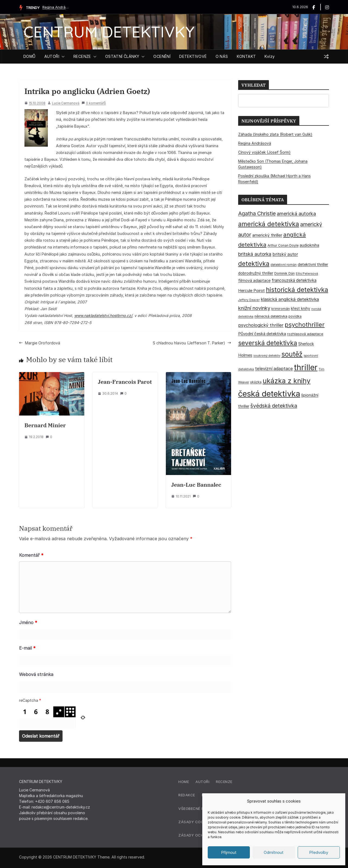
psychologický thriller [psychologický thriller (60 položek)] (261, 325)
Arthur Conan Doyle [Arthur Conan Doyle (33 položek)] (283, 245)
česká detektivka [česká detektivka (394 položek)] (269, 394)
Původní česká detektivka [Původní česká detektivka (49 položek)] (262, 334)
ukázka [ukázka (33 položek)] (256, 382)
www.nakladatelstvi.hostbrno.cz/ (103, 315)
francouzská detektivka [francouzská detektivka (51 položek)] (294, 280)
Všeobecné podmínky (200, 809)
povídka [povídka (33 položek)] (295, 316)
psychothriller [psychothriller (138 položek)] (305, 325)
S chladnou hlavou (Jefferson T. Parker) (192, 343)
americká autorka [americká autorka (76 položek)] (296, 214)
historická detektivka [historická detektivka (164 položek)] (297, 290)
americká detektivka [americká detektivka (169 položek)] (269, 224)
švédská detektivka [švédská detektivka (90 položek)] (274, 406)
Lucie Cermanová (66, 103)
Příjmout (229, 852)
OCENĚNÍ (162, 56)
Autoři (202, 782)
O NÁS (222, 56)
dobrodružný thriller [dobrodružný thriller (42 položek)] (256, 273)
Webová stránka (36, 674)
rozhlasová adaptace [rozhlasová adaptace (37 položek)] (305, 334)
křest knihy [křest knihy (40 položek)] (301, 309)
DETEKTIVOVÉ (193, 56)
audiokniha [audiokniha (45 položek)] (309, 245)
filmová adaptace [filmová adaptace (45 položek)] (254, 280)
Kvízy (270, 56)
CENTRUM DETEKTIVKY (109, 32)
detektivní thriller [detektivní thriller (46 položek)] (313, 264)
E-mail (27, 648)
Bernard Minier (45, 425)
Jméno (28, 622)
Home (184, 782)
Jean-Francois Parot (125, 382)
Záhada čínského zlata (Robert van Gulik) (275, 134)
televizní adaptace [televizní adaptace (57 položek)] (274, 369)
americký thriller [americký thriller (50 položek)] (267, 235)
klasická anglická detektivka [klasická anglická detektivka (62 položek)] (290, 299)
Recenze (224, 782)
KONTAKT (246, 56)
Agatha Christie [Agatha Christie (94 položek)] (257, 213)
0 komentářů (94, 103)
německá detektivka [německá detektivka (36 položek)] (271, 316)
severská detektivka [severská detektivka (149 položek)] (268, 343)
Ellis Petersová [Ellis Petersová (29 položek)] (307, 273)
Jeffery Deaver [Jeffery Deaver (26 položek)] (249, 300)
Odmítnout (274, 852)
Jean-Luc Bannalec (196, 485)
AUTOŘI (52, 56)
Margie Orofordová (40, 343)
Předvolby (319, 852)
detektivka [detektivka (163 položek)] (254, 264)
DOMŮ (29, 56)
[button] (62, 56)
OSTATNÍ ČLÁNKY (122, 56)
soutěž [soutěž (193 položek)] (292, 354)
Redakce (187, 795)
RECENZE (82, 56)
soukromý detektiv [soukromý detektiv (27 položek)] (267, 356)
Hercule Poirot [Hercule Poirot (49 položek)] (251, 290)
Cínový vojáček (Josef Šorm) (264, 152)
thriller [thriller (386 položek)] (306, 367)
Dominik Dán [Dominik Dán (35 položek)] (285, 273)
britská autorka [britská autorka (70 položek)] (255, 254)
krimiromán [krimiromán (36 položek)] (281, 309)
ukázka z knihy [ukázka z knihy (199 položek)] (287, 381)
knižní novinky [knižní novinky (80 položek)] (254, 308)
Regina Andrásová (56, 7)
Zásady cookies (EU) (199, 822)
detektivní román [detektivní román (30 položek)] (284, 265)
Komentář (31, 555)
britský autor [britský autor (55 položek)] (285, 254)
